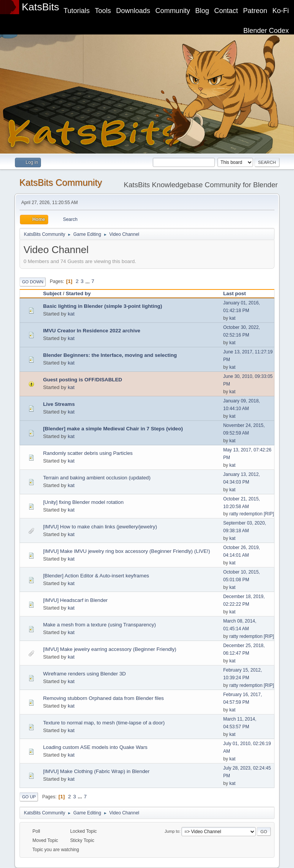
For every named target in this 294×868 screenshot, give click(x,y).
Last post (234, 293)
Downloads (133, 11)
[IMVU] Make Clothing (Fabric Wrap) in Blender (96, 771)
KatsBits (41, 7)
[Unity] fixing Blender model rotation (83, 502)
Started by (82, 293)
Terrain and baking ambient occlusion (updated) (97, 478)
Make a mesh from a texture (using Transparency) (99, 625)
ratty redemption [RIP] (252, 514)
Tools (103, 11)
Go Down (33, 282)
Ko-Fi (281, 11)
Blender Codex (266, 31)
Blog (202, 11)
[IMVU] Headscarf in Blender (75, 600)
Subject (52, 293)
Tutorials (77, 11)
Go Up (29, 797)
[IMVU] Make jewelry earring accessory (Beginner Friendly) (109, 649)
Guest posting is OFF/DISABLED (82, 380)
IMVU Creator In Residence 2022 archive (91, 331)
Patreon (255, 11)
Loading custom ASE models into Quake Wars (95, 747)
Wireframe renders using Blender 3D (84, 674)
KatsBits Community (60, 182)
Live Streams (59, 404)
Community (173, 11)
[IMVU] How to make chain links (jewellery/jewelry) (100, 527)
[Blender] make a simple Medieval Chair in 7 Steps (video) (113, 429)
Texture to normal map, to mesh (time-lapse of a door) (104, 723)
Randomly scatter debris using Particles (88, 453)
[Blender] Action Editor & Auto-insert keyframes (96, 576)
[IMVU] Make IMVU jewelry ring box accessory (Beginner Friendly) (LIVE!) (126, 551)
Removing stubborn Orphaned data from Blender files (103, 698)
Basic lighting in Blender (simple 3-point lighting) (102, 306)
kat (71, 314)
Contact (226, 11)
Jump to (172, 831)
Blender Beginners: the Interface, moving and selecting (110, 355)
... (88, 281)
